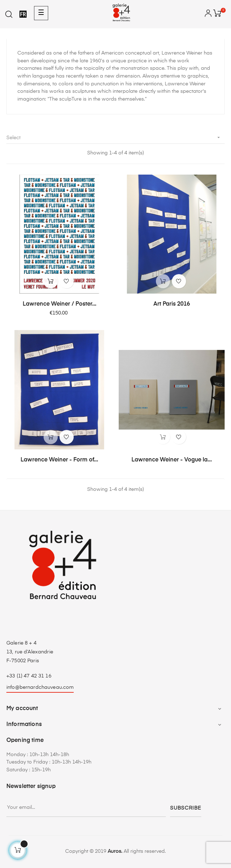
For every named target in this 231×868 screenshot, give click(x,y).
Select (115, 138)
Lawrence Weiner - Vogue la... (172, 460)
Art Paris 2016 (172, 304)
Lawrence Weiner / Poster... (60, 304)
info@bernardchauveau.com (40, 687)
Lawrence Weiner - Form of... (59, 460)
